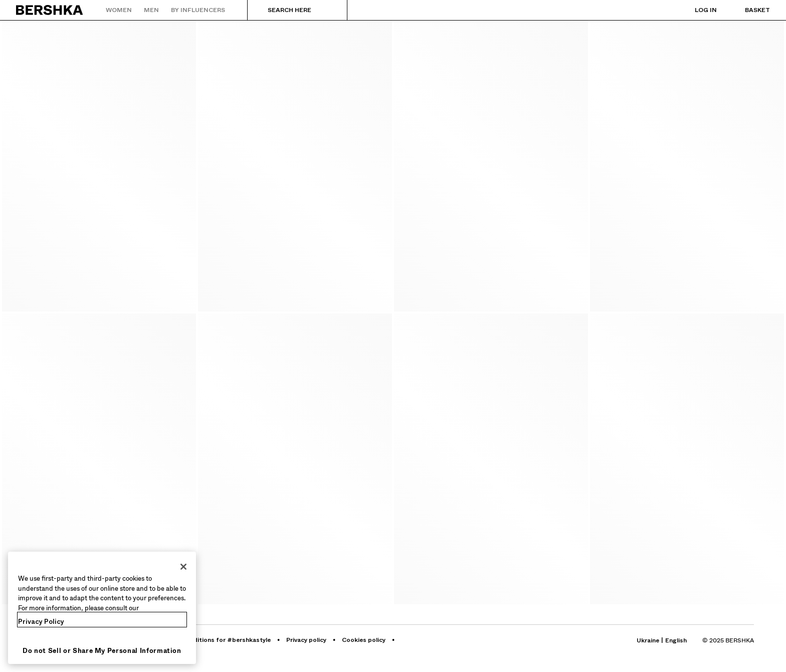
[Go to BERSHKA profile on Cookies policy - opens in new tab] (364, 640)
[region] (102, 608)
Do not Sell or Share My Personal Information (102, 651)
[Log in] (696, 10)
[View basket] (747, 10)
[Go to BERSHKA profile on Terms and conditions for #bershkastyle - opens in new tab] (211, 640)
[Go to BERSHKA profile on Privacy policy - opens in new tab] (307, 640)
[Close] (183, 567)
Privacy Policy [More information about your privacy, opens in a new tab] (41, 622)
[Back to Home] (50, 10)
